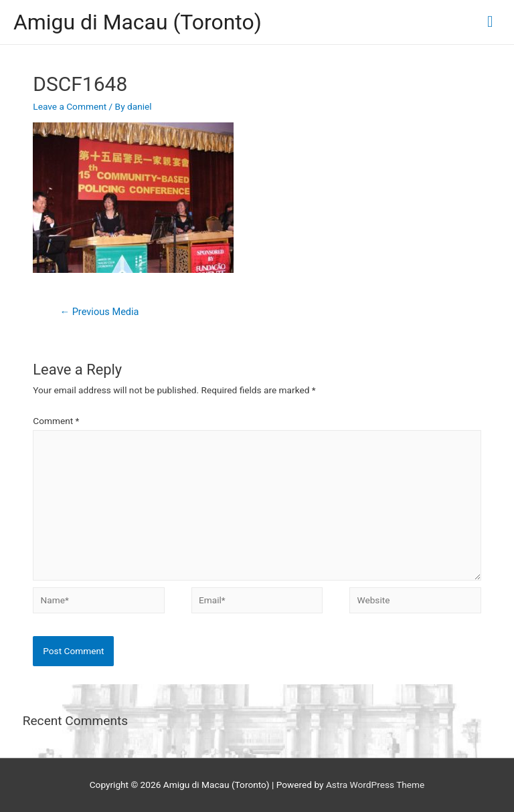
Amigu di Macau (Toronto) (138, 22)
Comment (56, 421)
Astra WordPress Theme (375, 785)
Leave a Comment (70, 106)
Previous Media (99, 312)
